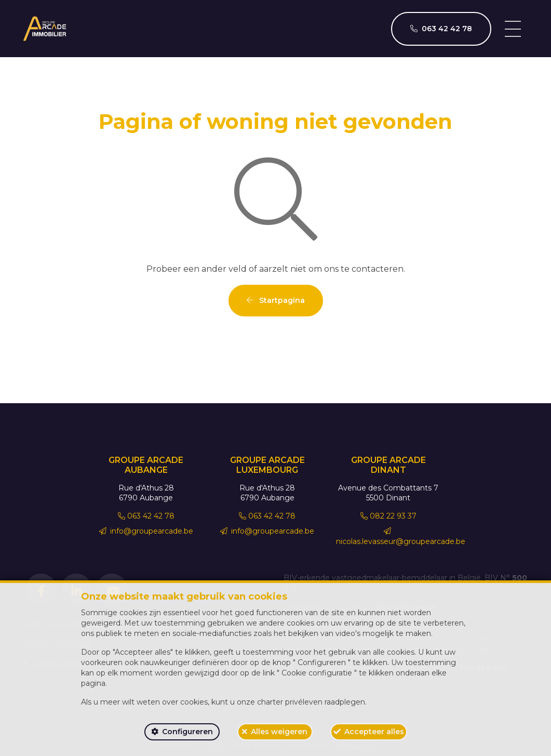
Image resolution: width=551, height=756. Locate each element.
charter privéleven (290, 702)
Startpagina (276, 300)
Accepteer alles (374, 732)
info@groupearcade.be (146, 531)
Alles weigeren (279, 732)
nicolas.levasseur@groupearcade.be (401, 536)
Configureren (187, 732)
